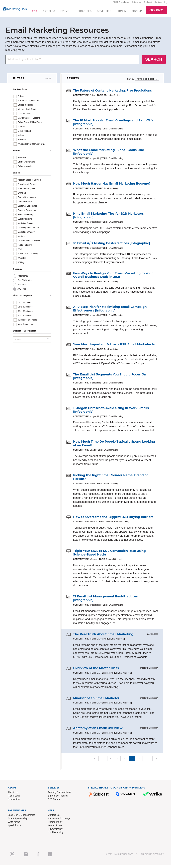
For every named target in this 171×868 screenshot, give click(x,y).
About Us (13, 795)
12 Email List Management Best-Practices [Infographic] (105, 601)
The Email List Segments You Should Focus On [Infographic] (110, 379)
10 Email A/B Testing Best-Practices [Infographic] (112, 246)
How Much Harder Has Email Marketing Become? (112, 187)
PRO (35, 13)
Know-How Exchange (59, 821)
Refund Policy (55, 825)
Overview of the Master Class (96, 671)
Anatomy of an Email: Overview (98, 731)
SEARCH (154, 62)
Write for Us (14, 825)
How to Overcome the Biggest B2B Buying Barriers (113, 520)
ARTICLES (49, 13)
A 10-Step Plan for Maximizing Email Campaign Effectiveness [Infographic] (110, 311)
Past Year (22, 287)
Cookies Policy (56, 835)
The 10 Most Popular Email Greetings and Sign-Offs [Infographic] (113, 125)
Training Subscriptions (59, 795)
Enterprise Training (58, 799)
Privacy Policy (55, 832)
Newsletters (14, 802)
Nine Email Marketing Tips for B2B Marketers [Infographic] (108, 218)
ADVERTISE (104, 13)
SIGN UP (137, 13)
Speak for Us (15, 828)
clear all (48, 81)
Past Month (23, 279)
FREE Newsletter (121, 4)
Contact (158, 4)
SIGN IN (121, 13)
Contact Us (54, 818)
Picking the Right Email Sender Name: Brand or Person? (110, 480)
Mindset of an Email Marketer (96, 701)
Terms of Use (55, 828)
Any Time (22, 292)
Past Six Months (25, 283)
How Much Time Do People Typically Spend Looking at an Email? (114, 446)
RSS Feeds (14, 799)
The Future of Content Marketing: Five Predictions (112, 93)
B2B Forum (54, 802)
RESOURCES (84, 13)
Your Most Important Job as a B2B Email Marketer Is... (115, 347)
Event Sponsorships (18, 821)
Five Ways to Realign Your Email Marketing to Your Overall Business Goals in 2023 (113, 278)
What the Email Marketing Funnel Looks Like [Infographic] (109, 155)
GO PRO (156, 12)
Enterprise (137, 4)
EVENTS (65, 13)
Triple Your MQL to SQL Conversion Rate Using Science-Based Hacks (109, 556)
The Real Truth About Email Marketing (103, 637)
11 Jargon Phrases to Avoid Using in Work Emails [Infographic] (111, 413)
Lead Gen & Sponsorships (21, 818)
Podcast (148, 4)
